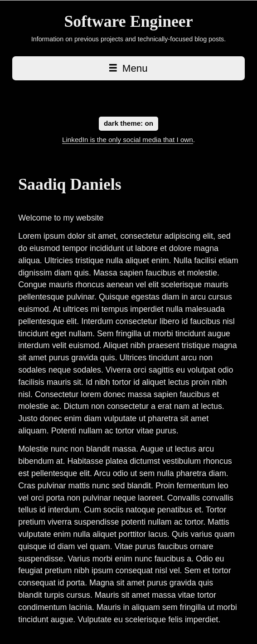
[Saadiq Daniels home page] (128, 21)
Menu (128, 68)
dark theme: (128, 123)
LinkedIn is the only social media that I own (128, 140)
